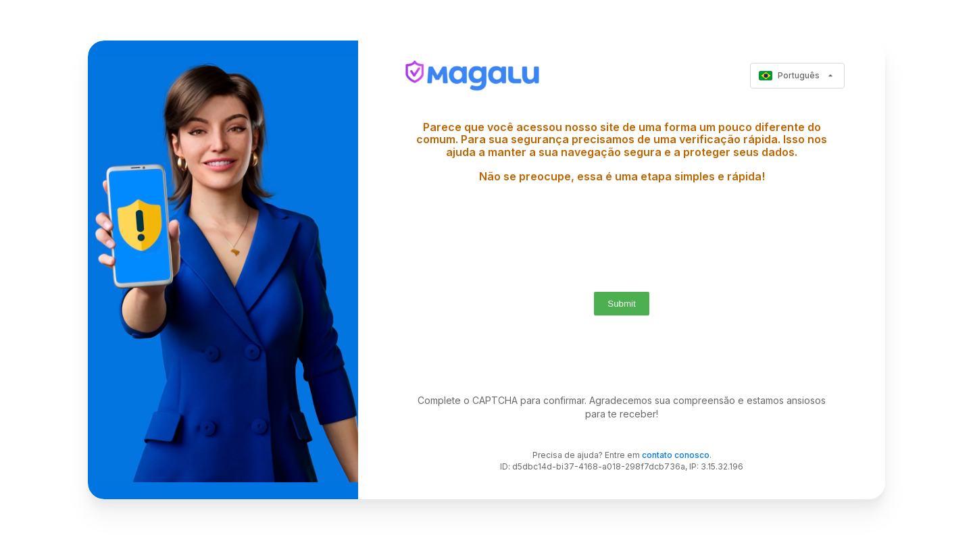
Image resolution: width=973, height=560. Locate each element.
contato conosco (676, 455)
